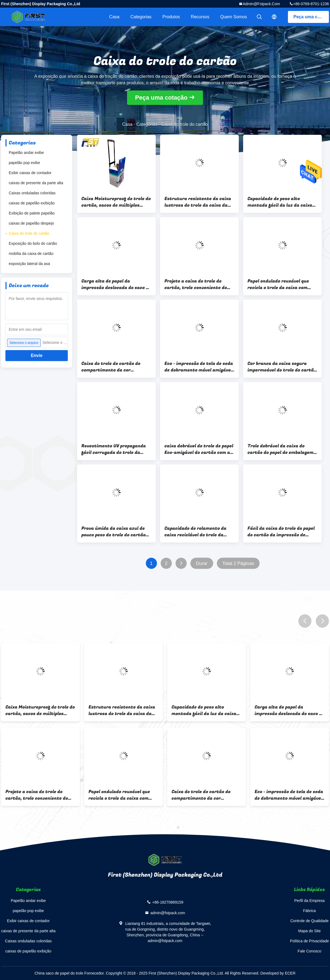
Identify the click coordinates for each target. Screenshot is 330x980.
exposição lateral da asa (29, 264)
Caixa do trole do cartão (29, 233)
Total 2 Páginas (238, 563)
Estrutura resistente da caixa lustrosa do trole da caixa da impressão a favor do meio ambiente (198, 202)
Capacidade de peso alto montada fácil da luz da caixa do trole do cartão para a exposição (280, 202)
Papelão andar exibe (26, 153)
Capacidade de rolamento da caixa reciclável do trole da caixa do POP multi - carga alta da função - (198, 532)
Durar (202, 563)
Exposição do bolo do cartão (33, 243)
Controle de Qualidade (310, 921)
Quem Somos (234, 17)
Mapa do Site (310, 931)
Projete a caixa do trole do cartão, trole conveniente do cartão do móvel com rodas (196, 284)
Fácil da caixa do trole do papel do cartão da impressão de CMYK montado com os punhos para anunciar (281, 532)
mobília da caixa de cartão (31, 254)
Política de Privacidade (310, 941)
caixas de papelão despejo (31, 223)
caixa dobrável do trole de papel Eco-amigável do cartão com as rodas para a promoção (199, 449)
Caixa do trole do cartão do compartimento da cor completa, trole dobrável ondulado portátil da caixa (111, 367)
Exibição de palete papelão (32, 213)
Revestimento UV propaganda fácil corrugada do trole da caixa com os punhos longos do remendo (114, 449)
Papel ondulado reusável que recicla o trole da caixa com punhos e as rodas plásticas (278, 284)
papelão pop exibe (24, 163)
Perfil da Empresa (309, 901)
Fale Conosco (310, 951)
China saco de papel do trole (59, 973)
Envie (37, 355)
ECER (290, 973)
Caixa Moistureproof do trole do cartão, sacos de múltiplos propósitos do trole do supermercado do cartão (116, 202)
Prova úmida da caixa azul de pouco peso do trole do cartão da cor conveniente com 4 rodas (116, 532)
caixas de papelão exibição (32, 203)
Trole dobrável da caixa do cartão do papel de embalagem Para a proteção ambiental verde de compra (281, 449)
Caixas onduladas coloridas (32, 193)
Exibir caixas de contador (30, 173)
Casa (114, 17)
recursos (200, 17)
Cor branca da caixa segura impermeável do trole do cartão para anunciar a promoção (282, 367)
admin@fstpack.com (261, 4)
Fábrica (309, 911)
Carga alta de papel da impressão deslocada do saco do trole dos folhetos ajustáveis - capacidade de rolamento (116, 284)
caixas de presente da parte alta (36, 183)
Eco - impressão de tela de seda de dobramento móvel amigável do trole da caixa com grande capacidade (199, 367)
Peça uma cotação (311, 17)
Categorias (141, 17)
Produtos (171, 17)
